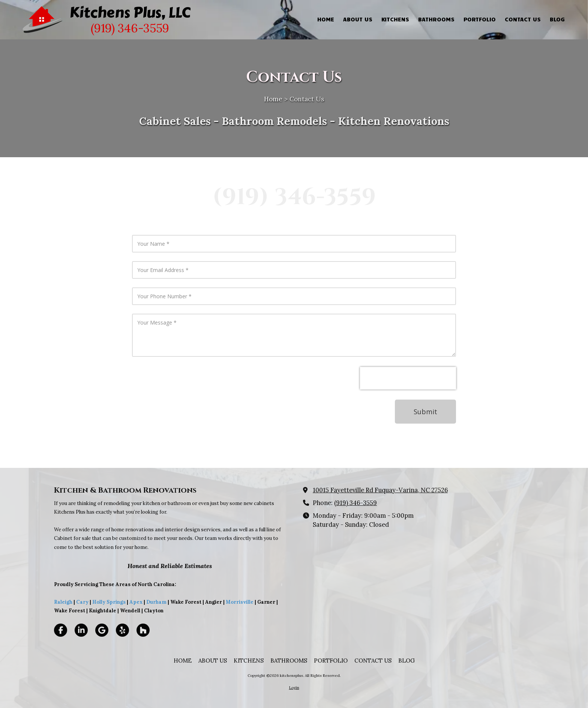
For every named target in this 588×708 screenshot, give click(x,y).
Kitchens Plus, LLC (130, 12)
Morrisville (240, 602)
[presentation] (408, 378)
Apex (135, 602)
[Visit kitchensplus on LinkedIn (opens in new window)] (81, 630)
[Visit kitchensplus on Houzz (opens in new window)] (143, 630)
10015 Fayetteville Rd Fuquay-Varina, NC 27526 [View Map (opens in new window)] (380, 490)
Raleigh (63, 602)
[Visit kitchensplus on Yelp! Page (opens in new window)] (122, 630)
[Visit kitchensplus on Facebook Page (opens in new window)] (61, 630)
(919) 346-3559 (355, 503)
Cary (82, 602)
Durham (156, 602)
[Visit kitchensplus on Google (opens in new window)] (102, 630)
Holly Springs (109, 602)
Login (294, 688)
